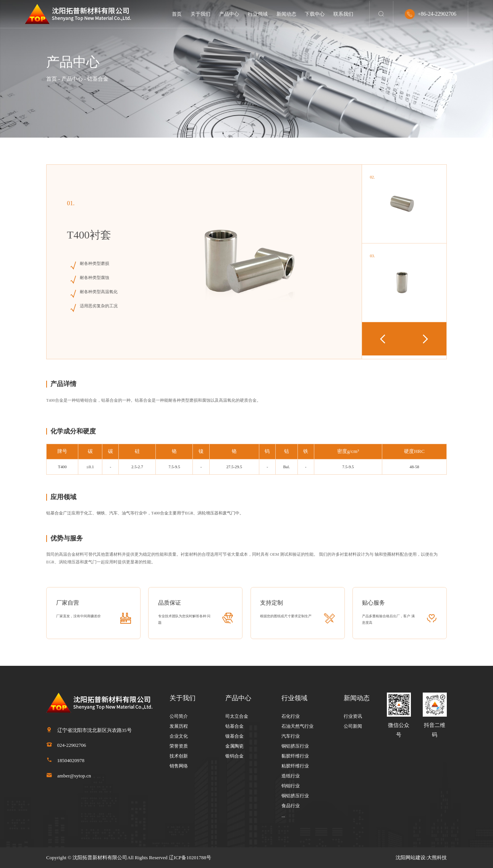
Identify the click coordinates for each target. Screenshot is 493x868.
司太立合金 (237, 716)
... (283, 816)
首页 (177, 14)
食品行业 (291, 806)
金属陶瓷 (234, 746)
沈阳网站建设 (411, 857)
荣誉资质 (179, 746)
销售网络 (179, 766)
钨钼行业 (291, 786)
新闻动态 (286, 14)
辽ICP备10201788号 (190, 857)
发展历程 (179, 726)
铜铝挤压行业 (295, 746)
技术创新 (179, 756)
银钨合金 (234, 756)
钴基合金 (234, 726)
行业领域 (258, 14)
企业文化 (179, 736)
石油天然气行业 (297, 726)
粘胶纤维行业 (295, 766)
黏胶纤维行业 (295, 756)
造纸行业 (291, 776)
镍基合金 (234, 736)
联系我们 (343, 14)
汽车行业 (291, 736)
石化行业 (291, 716)
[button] (425, 339)
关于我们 (200, 14)
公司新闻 (353, 726)
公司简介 (179, 716)
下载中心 (315, 14)
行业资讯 (353, 716)
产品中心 (229, 14)
